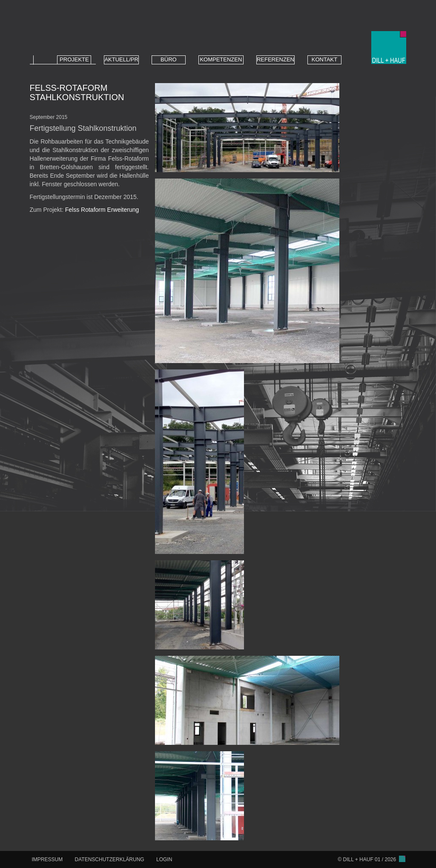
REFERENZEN (275, 59)
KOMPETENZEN (221, 59)
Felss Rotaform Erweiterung (102, 210)
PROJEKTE (74, 59)
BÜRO (169, 59)
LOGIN (164, 859)
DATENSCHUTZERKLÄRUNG (110, 859)
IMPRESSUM (47, 859)
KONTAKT (324, 59)
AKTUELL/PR (121, 59)
